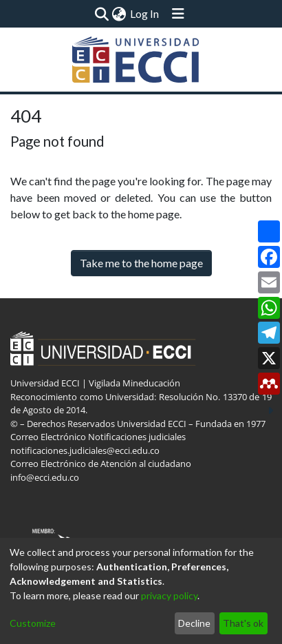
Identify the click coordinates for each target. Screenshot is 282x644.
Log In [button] (145, 13)
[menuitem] (119, 14)
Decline (194, 623)
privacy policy (169, 595)
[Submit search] (101, 14)
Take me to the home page (141, 263)
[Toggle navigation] (178, 14)
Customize (33, 623)
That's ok (243, 623)
